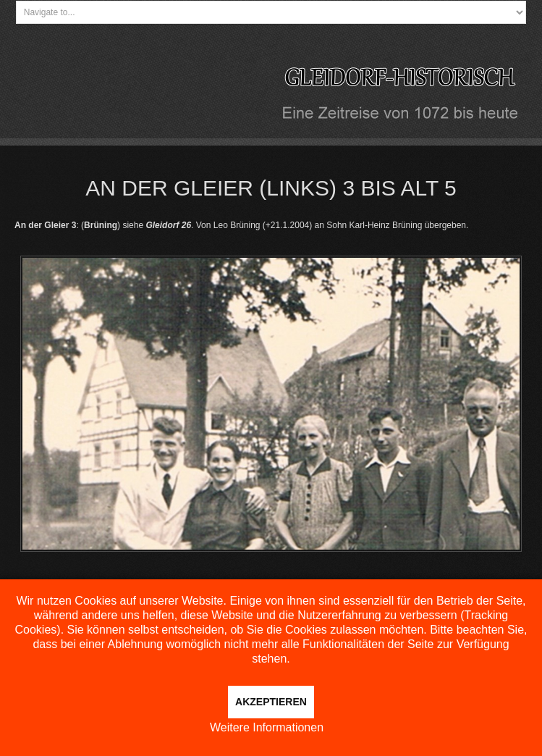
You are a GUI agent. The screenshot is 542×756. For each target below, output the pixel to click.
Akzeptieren (271, 702)
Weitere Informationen (267, 727)
